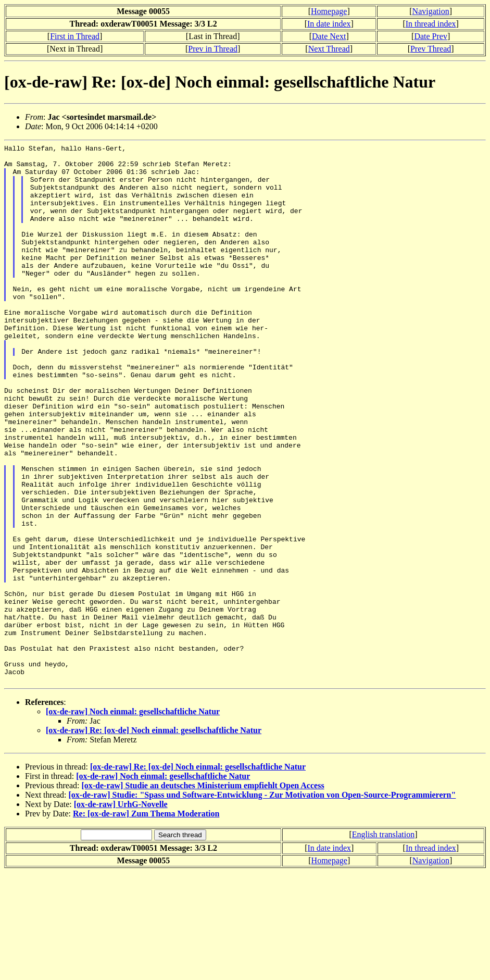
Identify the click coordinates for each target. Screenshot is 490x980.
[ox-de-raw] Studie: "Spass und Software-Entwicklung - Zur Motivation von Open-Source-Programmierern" (262, 903)
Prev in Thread (213, 49)
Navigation (431, 11)
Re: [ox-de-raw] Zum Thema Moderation (146, 921)
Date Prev (431, 36)
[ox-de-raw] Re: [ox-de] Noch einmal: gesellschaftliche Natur (154, 838)
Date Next (329, 36)
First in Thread (75, 36)
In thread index (431, 24)
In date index (329, 24)
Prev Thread (431, 49)
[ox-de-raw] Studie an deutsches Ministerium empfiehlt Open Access (203, 893)
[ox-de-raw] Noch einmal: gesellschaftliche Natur (133, 819)
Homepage (329, 11)
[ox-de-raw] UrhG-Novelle (121, 912)
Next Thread (329, 49)
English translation (383, 942)
